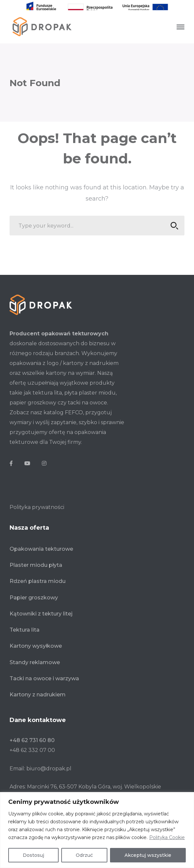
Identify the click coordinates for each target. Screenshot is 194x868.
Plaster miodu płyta (36, 561)
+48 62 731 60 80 (32, 736)
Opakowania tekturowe (41, 545)
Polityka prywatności (37, 503)
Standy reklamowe (35, 658)
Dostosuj (33, 855)
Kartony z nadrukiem (38, 691)
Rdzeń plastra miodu (38, 577)
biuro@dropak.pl (49, 764)
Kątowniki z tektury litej (41, 610)
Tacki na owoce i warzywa (44, 675)
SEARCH (173, 222)
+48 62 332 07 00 (32, 746)
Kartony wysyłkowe (36, 642)
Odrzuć (84, 855)
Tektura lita (25, 626)
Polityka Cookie (167, 837)
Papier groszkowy (34, 593)
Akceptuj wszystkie (148, 855)
